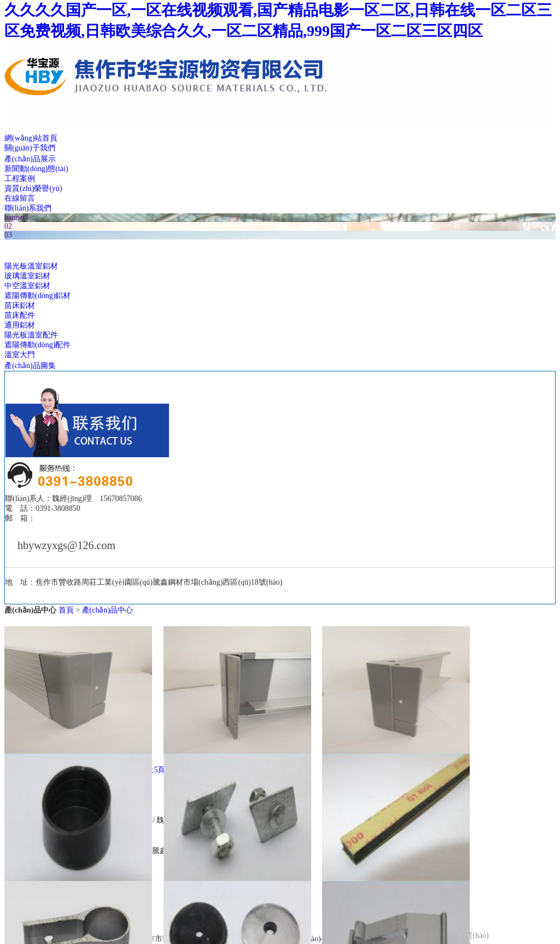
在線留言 (20, 198)
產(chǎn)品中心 (108, 610)
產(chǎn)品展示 (30, 159)
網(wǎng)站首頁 (31, 138)
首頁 (66, 610)
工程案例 (20, 179)
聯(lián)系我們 (28, 208)
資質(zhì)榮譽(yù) (33, 188)
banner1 (17, 217)
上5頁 (156, 770)
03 (8, 235)
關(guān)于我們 (30, 148)
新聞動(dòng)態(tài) (36, 169)
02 (8, 226)
